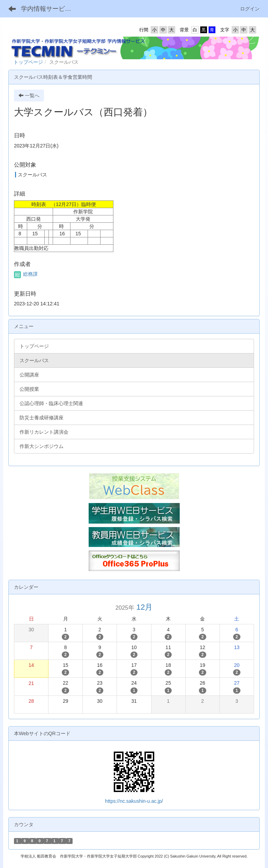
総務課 (26, 274)
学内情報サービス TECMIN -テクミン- (50, 9)
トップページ (28, 62)
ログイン (250, 9)
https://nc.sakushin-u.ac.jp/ (134, 801)
